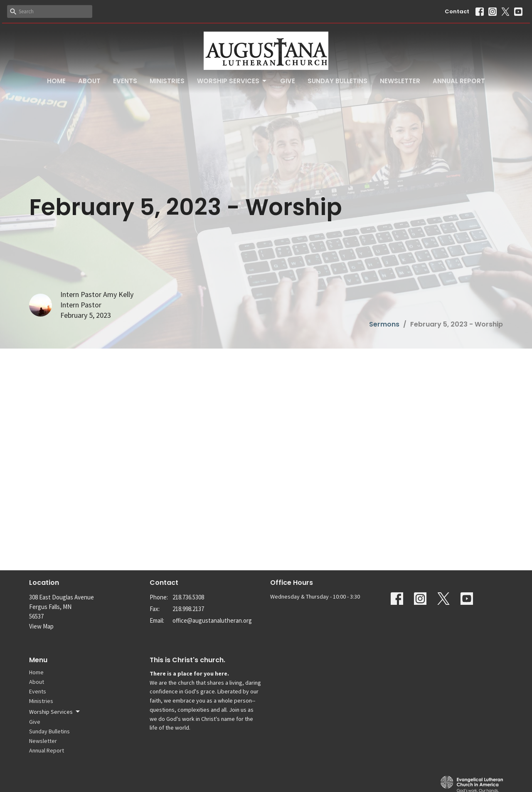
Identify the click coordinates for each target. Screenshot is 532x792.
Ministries (167, 81)
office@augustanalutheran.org (212, 620)
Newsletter (400, 81)
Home (56, 81)
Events (125, 81)
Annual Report (459, 81)
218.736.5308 (188, 597)
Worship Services (232, 81)
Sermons (384, 324)
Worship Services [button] (55, 712)
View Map (41, 626)
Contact (457, 11)
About (89, 81)
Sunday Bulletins (337, 81)
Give (288, 81)
